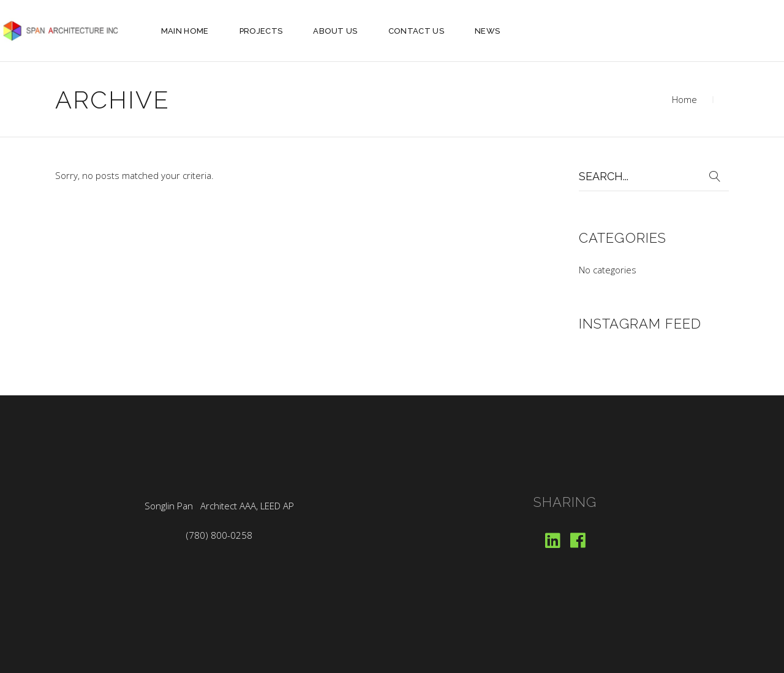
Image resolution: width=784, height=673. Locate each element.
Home (684, 99)
